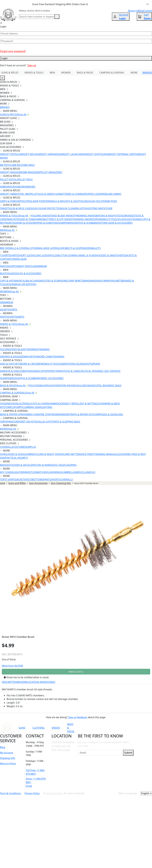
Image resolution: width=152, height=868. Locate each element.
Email (29, 786)
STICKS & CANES (71, 371)
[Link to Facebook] (106, 728)
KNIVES (56, 728)
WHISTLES (30, 472)
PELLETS (34, 194)
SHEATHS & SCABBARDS (86, 223)
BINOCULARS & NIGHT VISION (46, 454)
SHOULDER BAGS (84, 386)
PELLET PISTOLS (9, 180)
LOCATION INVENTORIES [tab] (41, 682)
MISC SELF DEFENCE (109, 371)
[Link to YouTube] (98, 728)
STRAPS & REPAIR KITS (81, 414)
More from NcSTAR (12, 666)
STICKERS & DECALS (21, 465)
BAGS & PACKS (85, 73)
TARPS (3, 422)
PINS (74, 465)
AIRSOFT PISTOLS (10, 154)
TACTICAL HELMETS (17, 458)
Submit (128, 753)
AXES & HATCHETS (10, 364)
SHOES (12, 273)
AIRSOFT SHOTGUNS (96, 154)
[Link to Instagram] (113, 728)
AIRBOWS (5, 187)
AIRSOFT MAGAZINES (12, 172)
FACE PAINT (87, 454)
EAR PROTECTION (52, 208)
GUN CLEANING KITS (73, 208)
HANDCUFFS (39, 371)
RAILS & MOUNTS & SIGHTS (66, 201)
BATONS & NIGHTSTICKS (110, 216)
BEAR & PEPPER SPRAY (12, 414)
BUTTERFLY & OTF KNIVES (58, 219)
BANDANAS (90, 281)
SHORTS (12, 266)
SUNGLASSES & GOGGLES (14, 454)
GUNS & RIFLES (10, 73)
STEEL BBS (24, 194)
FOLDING (5, 349)
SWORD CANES (45, 357)
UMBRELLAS (69, 472)
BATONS (28, 371)
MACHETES (14, 219)
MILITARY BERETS (74, 281)
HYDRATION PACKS (63, 386)
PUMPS (18, 407)
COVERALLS (6, 447)
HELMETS (117, 281)
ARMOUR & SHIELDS (11, 371)
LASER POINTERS (41, 201)
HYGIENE (5, 404)
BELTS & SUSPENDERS (78, 248)
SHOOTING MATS (95, 208)
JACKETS (5, 310)
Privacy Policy (32, 793)
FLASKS (51, 472)
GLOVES (61, 248)
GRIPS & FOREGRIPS (11, 201)
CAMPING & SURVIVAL (112, 73)
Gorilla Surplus (54, 793)
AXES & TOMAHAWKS (32, 219)
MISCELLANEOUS (86, 472)
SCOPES (27, 201)
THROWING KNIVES (85, 216)
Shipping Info (8, 758)
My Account (7, 753)
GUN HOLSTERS (99, 201)
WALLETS (96, 248)
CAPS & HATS (7, 281)
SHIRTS (14, 255)
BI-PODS (112, 201)
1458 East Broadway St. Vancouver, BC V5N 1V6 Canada (63, 746)
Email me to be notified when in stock (26, 677)
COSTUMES (19, 447)
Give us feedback (78, 717)
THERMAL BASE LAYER (44, 248)
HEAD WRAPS (104, 281)
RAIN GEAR (20, 259)
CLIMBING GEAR (32, 407)
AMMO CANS (32, 414)
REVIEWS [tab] (22, 682)
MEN (52, 73)
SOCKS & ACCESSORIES (28, 273)
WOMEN (66, 73)
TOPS (3, 479)
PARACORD (13, 422)
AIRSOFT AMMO (9, 194)
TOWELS (10, 407)
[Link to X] (128, 728)
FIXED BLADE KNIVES (62, 216)
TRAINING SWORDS (84, 219)
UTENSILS (26, 404)
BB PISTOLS (7, 165)
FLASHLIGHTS (126, 219)
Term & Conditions (10, 793)
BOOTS (4, 273)
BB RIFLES (19, 165)
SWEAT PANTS (24, 266)
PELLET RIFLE (25, 180)
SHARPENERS (65, 223)
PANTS (4, 266)
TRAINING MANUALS (106, 454)
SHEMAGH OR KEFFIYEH (23, 284)
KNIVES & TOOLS (34, 73)
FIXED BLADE (18, 349)
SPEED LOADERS (96, 194)
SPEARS (99, 219)
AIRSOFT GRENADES (49, 154)
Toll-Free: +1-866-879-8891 (35, 772)
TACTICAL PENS (89, 371)
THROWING (32, 349)
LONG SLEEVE (42, 255)
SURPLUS (31, 447)
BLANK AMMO (113, 194)
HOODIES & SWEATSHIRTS (111, 255)
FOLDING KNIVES (41, 216)
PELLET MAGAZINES (51, 172)
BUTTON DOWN (67, 255)
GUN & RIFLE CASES (21, 208)
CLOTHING (38, 728)
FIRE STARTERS (48, 414)
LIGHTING (46, 407)
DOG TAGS (58, 465)
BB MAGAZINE (32, 172)
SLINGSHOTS (84, 364)
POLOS (54, 255)
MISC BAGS (115, 386)
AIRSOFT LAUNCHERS (72, 154)
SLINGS (86, 201)
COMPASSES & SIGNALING (108, 414)
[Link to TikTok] (120, 728)
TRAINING (44, 349)
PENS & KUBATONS (47, 223)
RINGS (59, 472)
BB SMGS (30, 165)
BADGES (5, 465)
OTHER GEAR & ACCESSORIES (116, 223)
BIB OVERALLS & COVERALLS (16, 248)
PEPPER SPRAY (54, 371)
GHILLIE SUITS (44, 422)
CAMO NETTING (72, 454)
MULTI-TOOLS (111, 219)
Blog (3, 747)
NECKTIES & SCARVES (52, 281)
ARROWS (30, 187)
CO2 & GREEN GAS (49, 194)
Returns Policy (8, 763)
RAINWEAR (62, 414)
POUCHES (34, 386)
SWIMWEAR (7, 302)
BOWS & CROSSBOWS (33, 364)
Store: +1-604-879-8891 (36, 781)
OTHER (108, 208)
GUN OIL (37, 208)
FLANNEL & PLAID (86, 255)
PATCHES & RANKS (42, 465)
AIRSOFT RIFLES (28, 154)
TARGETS (5, 208)
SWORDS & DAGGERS (12, 357)
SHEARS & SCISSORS (25, 223)
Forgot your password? (13, 51)
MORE (134, 73)
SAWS (64, 364)
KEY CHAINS (7, 472)
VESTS (11, 259)
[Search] (37, 17)
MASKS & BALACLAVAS (27, 281)
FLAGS (68, 465)
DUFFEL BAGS (101, 386)
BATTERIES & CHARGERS (73, 194)
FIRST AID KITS (28, 422)
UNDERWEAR (39, 266)
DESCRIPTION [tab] (10, 682)
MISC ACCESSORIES (53, 378)
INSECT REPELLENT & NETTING (80, 404)
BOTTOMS (38, 479)
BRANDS (147, 73)
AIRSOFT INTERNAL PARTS (122, 154)
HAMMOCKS (56, 404)
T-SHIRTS (5, 255)
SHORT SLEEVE (26, 255)
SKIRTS (20, 317)
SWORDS (128, 216)
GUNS (22, 728)
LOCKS (121, 454)
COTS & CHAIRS (40, 404)
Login (76, 58)
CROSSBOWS (18, 187)
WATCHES (41, 472)
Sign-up (32, 65)
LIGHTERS (19, 472)
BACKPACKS (46, 386)
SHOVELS (72, 364)
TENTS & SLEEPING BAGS (66, 422)
